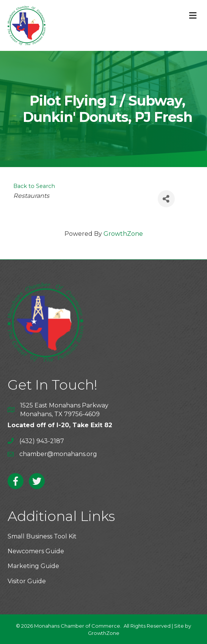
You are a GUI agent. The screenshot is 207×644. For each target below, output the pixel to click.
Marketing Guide (33, 566)
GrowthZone (123, 234)
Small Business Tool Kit (42, 536)
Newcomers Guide (36, 551)
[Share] (166, 199)
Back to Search (34, 186)
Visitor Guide (27, 581)
